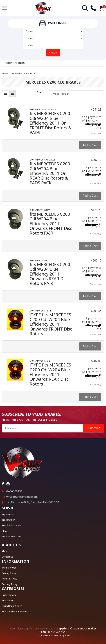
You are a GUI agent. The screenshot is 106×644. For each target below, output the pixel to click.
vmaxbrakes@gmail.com (22, 497)
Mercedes (17, 74)
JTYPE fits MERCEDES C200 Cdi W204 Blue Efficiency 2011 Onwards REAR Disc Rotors (50, 374)
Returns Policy (10, 579)
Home (5, 74)
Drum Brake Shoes (12, 606)
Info (99, 128)
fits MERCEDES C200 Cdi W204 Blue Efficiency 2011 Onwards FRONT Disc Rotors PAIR (51, 224)
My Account (8, 514)
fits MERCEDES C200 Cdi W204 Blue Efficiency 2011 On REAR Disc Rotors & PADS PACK (50, 173)
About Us (7, 551)
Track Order (8, 520)
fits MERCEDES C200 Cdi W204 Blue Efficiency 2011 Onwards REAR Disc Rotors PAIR (50, 274)
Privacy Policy (9, 573)
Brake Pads (8, 601)
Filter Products (15, 63)
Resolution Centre (12, 525)
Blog (4, 531)
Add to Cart (90, 145)
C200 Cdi (31, 74)
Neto (68, 635)
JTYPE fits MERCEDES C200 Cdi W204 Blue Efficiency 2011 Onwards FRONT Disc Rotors (51, 324)
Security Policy (10, 584)
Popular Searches (11, 536)
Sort (40, 92)
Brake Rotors (9, 595)
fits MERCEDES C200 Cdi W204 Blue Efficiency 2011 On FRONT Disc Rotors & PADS (51, 123)
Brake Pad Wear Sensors (15, 611)
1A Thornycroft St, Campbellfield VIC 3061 (33, 502)
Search (53, 53)
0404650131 (14, 491)
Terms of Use (9, 568)
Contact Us (8, 557)
